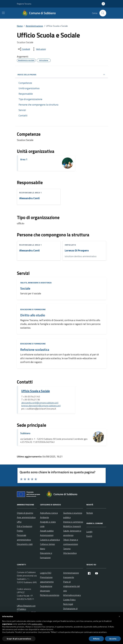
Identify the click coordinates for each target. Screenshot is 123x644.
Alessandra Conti (29, 198)
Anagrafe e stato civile (48, 524)
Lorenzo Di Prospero (77, 251)
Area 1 (24, 159)
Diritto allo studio (33, 315)
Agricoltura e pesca (49, 513)
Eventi (89, 536)
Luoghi (89, 532)
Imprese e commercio (73, 522)
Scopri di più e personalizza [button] (19, 639)
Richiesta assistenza (50, 595)
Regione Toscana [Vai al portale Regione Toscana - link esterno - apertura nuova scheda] (24, 4)
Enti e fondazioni (25, 526)
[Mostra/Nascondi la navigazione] (3, 13)
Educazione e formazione (33, 309)
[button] (119, 616)
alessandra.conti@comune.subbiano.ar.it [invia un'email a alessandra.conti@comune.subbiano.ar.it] (40, 403)
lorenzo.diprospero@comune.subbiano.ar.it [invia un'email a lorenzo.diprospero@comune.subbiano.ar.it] (41, 406)
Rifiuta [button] (96, 639)
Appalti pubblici (47, 531)
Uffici (19, 522)
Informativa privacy (72, 595)
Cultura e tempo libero (47, 546)
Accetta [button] (113, 639)
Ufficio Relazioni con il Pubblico (26, 607)
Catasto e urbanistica (50, 540)
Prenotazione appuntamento (47, 579)
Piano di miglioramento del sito (71, 586)
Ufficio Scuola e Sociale (36, 391)
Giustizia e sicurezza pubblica (73, 515)
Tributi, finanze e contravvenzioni (71, 542)
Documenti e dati (25, 544)
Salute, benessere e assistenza (36, 283)
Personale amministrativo (24, 537)
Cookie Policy (69, 600)
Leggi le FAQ (46, 573)
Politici (20, 531)
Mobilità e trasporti (72, 526)
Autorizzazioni (47, 535)
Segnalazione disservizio (46, 588)
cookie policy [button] (37, 624)
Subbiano (25, 433)
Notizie (90, 513)
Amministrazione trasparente (71, 575)
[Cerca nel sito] (103, 13)
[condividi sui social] (24, 49)
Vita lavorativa (70, 553)
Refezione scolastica (35, 350)
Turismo (67, 549)
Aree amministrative (26, 517)
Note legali (68, 604)
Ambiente (45, 517)
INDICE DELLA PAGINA (62, 75)
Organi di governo (25, 513)
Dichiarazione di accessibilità (70, 611)
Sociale (25, 288)
